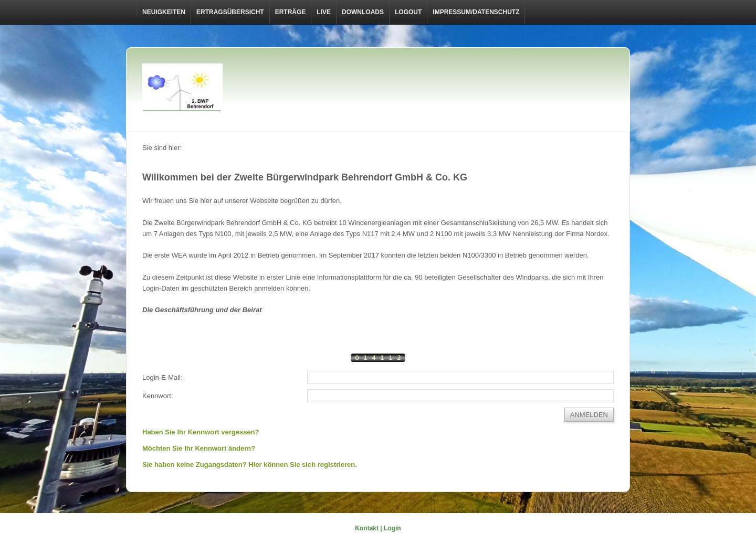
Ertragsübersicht (230, 12)
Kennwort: (158, 396)
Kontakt (367, 528)
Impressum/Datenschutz (476, 12)
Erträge (291, 12)
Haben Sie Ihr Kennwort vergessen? (201, 432)
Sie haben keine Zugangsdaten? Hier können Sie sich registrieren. (250, 465)
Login (392, 528)
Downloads (363, 12)
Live (324, 12)
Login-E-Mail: (162, 377)
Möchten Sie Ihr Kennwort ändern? (199, 448)
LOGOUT (408, 12)
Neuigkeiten (164, 12)
